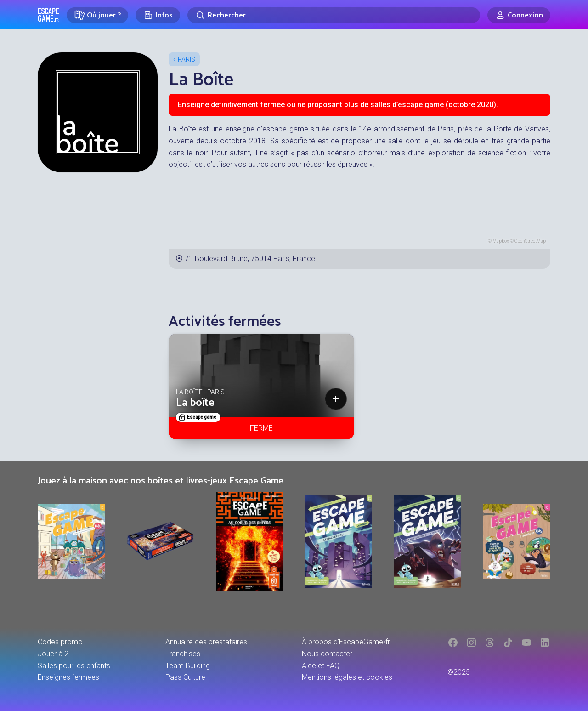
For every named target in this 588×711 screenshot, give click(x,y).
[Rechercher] (334, 15)
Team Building (188, 666)
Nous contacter (327, 654)
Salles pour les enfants (74, 666)
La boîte (195, 403)
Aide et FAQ (321, 666)
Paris (187, 59)
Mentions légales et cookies (347, 677)
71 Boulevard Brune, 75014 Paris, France (250, 259)
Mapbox (501, 241)
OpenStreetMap (530, 241)
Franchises (183, 654)
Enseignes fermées (68, 677)
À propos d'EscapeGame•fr (346, 642)
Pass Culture (185, 677)
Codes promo (60, 642)
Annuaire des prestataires (206, 642)
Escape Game (48, 15)
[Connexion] (519, 15)
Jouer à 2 (53, 654)
